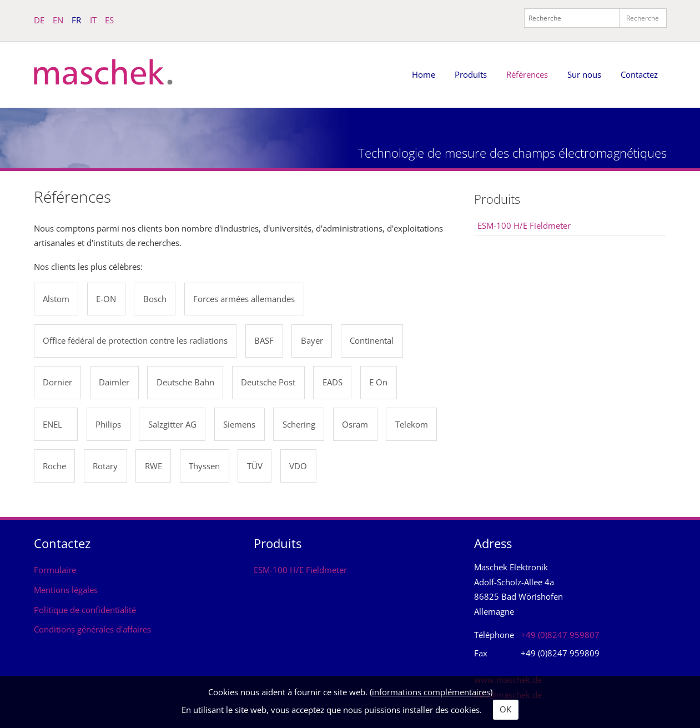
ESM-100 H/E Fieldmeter (524, 225)
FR (76, 20)
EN (58, 20)
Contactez (639, 74)
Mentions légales (66, 590)
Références (527, 74)
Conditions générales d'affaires (92, 629)
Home (424, 74)
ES (109, 20)
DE (39, 20)
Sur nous (584, 74)
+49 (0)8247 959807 (560, 635)
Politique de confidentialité (85, 610)
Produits (471, 74)
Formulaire (55, 570)
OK (505, 709)
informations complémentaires (431, 692)
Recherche (643, 18)
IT (93, 20)
